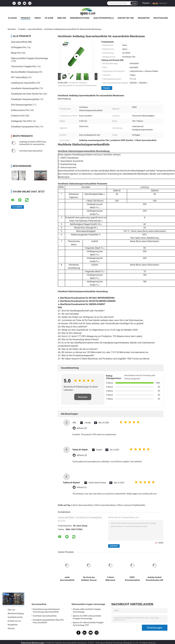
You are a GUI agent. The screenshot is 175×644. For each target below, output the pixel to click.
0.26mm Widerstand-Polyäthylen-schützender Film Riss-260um (111, 579)
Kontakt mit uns (126, 18)
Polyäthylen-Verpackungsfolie (25, 99)
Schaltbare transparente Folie (25, 127)
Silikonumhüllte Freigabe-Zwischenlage (29, 58)
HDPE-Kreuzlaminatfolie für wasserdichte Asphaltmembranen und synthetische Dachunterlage (133, 579)
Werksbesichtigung (80, 18)
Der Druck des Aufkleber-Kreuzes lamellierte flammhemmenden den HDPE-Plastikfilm (89, 579)
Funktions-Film (18, 116)
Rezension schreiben (83, 398)
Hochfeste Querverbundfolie (31, 151)
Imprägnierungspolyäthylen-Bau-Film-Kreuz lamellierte (49, 621)
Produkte (25, 18)
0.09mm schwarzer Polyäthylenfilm (131, 505)
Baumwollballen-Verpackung (24, 72)
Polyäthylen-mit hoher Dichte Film (27, 94)
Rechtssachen (161, 18)
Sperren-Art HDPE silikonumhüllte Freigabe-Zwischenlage (87, 617)
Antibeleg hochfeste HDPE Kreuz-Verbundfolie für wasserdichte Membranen (33, 144)
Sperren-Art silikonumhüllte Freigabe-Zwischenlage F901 (88, 624)
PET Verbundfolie (19, 77)
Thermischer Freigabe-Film (24, 66)
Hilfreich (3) (82, 455)
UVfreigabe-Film (19, 47)
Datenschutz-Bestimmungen (33, 643)
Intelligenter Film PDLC (22, 121)
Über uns (62, 18)
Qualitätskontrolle (104, 18)
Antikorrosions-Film (20, 110)
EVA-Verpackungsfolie (21, 105)
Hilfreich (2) (82, 428)
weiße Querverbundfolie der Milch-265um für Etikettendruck (67, 579)
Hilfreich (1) (82, 488)
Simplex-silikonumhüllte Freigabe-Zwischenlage (87, 611)
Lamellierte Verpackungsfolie (25, 88)
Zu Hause (12, 18)
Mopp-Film (16, 53)
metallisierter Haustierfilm (23, 83)
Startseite (12, 29)
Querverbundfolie (35, 29)
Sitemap (11, 628)
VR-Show (49, 18)
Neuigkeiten (144, 18)
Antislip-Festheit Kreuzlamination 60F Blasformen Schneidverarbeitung (155, 579)
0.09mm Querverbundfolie (104, 505)
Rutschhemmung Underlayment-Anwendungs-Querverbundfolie (47, 611)
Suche (134, 3)
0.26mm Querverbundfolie (82, 505)
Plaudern (146, 3)
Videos (38, 18)
